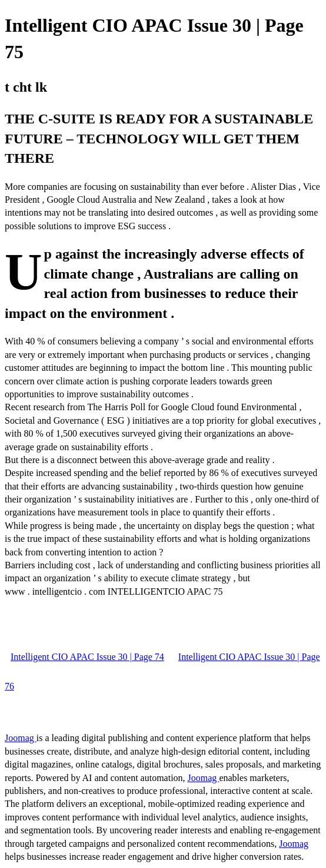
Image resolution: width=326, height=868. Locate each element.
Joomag (21, 738)
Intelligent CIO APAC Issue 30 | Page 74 (87, 657)
